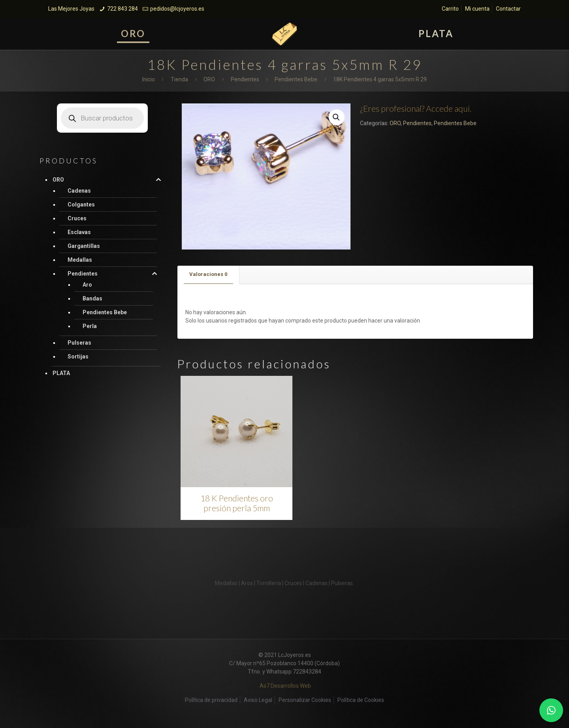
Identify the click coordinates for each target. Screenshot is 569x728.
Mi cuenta (477, 9)
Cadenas (79, 191)
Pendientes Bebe (296, 79)
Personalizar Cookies (305, 700)
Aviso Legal (258, 700)
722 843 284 (122, 9)
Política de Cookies (361, 700)
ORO (209, 79)
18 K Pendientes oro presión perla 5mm (237, 503)
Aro (87, 285)
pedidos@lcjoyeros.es (177, 9)
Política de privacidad (211, 700)
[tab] (208, 275)
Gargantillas (84, 246)
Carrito (450, 9)
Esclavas (79, 232)
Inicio (149, 79)
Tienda (179, 79)
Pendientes (245, 79)
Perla (90, 326)
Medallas (80, 260)
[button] (337, 117)
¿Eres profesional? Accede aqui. (416, 108)
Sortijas (78, 356)
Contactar (508, 9)
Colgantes (81, 205)
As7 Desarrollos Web (285, 686)
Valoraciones (208, 274)
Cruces (77, 218)
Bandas (92, 298)
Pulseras (79, 343)
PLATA (61, 373)
